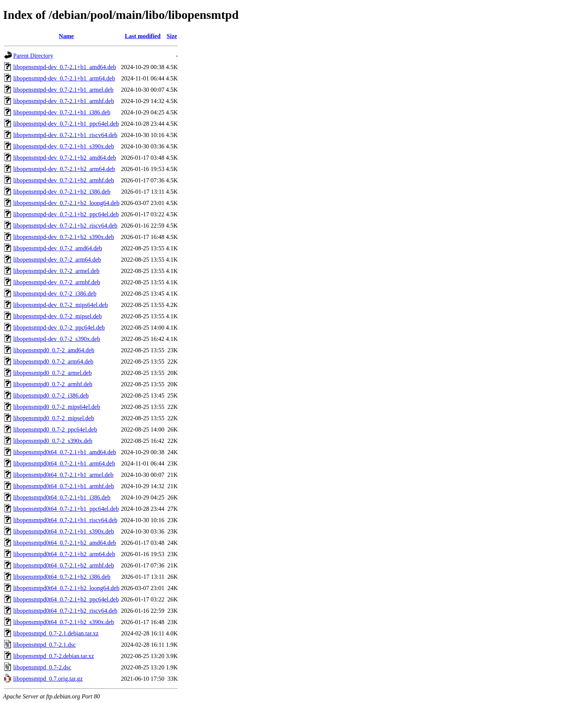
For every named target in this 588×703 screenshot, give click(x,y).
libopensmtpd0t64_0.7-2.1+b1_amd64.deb (65, 452)
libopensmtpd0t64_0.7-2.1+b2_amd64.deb (65, 543)
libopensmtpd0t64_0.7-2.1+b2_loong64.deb (66, 588)
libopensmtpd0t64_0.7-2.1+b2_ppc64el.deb (66, 599)
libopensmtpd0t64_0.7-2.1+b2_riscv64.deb (65, 611)
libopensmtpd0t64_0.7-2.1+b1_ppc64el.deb (66, 509)
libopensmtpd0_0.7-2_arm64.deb (53, 362)
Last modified (143, 36)
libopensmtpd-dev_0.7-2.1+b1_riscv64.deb (65, 135)
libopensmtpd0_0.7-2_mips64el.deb (57, 407)
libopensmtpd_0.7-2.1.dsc (45, 645)
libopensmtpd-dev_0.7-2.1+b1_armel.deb (63, 90)
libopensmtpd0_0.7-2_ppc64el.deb (55, 429)
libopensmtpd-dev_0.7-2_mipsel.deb (58, 316)
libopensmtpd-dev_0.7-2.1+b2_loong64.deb (66, 203)
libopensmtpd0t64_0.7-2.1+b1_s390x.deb (64, 531)
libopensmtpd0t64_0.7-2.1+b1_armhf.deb (64, 486)
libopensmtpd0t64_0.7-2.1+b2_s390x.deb (64, 622)
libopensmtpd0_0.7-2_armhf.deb (53, 384)
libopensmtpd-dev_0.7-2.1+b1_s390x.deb (64, 146)
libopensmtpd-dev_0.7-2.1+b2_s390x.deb (64, 237)
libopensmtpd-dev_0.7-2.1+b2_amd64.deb (65, 158)
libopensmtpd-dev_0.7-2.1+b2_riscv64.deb (65, 226)
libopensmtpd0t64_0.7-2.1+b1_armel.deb (63, 475)
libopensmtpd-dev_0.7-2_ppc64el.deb (59, 328)
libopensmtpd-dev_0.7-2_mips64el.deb (61, 305)
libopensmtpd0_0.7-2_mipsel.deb (54, 418)
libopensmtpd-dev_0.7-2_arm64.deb (57, 260)
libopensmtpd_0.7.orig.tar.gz (48, 679)
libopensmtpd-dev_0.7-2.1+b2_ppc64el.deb (66, 214)
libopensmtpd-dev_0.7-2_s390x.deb (57, 339)
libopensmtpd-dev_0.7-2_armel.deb (56, 271)
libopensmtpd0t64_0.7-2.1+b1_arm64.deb (64, 463)
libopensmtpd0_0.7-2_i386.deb (51, 395)
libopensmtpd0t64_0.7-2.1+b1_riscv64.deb (65, 520)
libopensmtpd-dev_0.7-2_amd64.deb (58, 248)
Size (172, 36)
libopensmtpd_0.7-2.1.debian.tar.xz (56, 633)
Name (66, 36)
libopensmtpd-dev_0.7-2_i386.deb (55, 294)
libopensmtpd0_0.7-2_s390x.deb (53, 441)
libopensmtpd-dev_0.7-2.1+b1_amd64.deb (65, 67)
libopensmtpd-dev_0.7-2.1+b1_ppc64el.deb (66, 124)
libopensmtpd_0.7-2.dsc (42, 667)
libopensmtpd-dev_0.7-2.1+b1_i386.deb (62, 112)
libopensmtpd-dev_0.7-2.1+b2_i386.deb (62, 192)
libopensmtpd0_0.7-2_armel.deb (52, 373)
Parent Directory (33, 56)
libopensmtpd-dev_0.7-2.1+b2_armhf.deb (64, 180)
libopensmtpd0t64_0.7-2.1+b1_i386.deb (62, 497)
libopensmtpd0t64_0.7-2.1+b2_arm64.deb (64, 554)
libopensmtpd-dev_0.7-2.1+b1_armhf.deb (64, 101)
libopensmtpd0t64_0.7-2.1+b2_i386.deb (62, 577)
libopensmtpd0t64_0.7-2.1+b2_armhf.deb (64, 565)
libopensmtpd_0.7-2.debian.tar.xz (54, 656)
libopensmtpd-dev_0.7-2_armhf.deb (57, 282)
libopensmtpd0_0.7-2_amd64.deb (54, 350)
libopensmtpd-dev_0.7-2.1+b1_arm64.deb (64, 78)
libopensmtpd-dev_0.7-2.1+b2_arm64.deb (64, 169)
